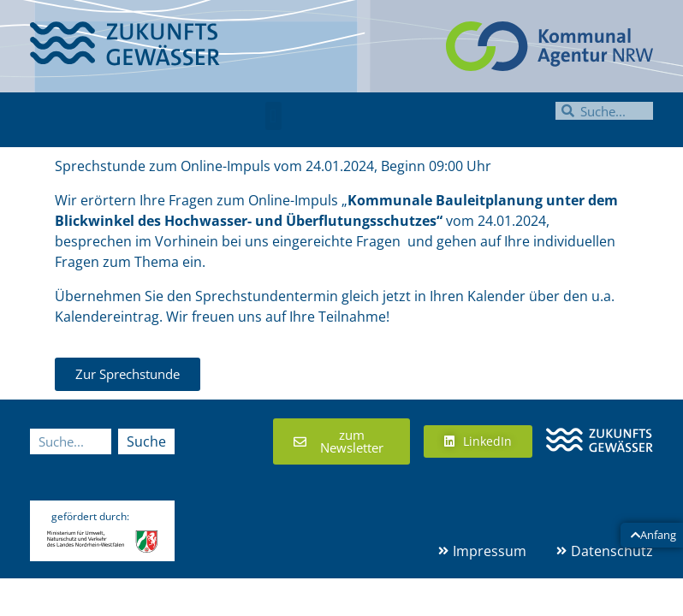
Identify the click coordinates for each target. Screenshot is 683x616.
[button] (273, 116)
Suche (146, 441)
